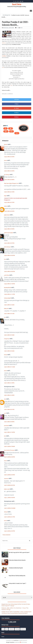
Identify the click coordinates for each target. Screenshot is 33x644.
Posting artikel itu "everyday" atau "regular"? (17, 583)
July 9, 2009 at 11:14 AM (9, 367)
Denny (6, 355)
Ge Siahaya (7, 175)
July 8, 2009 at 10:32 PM (9, 255)
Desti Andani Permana (9, 450)
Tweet (17, 100)
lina (5, 259)
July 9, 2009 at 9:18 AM (9, 335)
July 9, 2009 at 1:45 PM (9, 395)
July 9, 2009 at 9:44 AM (9, 351)
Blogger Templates (10, 642)
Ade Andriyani (7, 247)
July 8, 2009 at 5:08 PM (9, 180)
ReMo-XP (6, 309)
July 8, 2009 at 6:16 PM (9, 192)
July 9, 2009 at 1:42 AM (9, 305)
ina (5, 317)
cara (7, 629)
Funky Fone (7, 339)
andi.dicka (7, 275)
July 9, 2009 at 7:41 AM (9, 314)
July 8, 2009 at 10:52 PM (9, 271)
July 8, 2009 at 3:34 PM (9, 157)
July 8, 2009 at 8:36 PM (9, 211)
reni (5, 413)
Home (3, 637)
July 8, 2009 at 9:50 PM (9, 229)
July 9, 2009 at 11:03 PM (9, 432)
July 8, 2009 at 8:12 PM (9, 202)
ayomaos (6, 479)
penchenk (6, 426)
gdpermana (7, 215)
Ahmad (6, 512)
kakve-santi (7, 489)
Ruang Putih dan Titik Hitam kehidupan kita (17, 576)
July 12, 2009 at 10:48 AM (10, 508)
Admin (6, 206)
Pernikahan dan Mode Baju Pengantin (16, 568)
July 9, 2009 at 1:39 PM (9, 383)
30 (17, 28)
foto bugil (17, 629)
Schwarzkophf (8, 298)
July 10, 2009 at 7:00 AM (9, 446)
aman (3, 67)
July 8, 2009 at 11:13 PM (9, 294)
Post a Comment (6, 535)
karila (6, 371)
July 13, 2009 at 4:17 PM (9, 517)
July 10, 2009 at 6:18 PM (9, 475)
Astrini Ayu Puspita (9, 233)
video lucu (23, 629)
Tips (3, 629)
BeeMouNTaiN (8, 288)
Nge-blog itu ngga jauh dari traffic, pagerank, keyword (19, 552)
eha (5, 399)
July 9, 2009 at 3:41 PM (9, 409)
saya (11, 85)
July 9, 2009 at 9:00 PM (9, 422)
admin (5, 126)
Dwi (5, 436)
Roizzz (6, 145)
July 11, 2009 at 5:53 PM (9, 498)
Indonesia (4, 43)
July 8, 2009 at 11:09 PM (9, 284)
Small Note (17, 4)
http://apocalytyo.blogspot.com (11, 183)
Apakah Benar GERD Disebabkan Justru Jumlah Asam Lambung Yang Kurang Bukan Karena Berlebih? (16, 612)
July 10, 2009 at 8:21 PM (9, 485)
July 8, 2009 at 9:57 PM (9, 243)
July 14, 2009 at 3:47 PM (9, 531)
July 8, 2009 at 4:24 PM (9, 171)
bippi (5, 196)
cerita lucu (11, 629)
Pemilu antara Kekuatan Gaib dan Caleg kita (17, 560)
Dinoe (6, 160)
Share (17, 104)
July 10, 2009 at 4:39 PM (9, 457)
